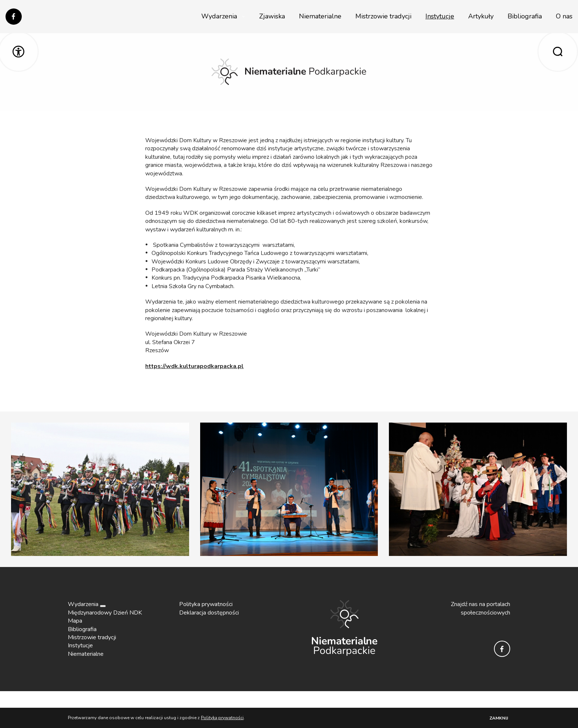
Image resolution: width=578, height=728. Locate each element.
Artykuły (481, 16)
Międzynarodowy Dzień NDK (105, 613)
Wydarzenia (219, 16)
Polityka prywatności (206, 604)
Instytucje (440, 16)
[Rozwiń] (103, 606)
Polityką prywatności (222, 718)
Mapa (75, 621)
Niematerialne (320, 16)
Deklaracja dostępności (209, 613)
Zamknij (499, 718)
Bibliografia (525, 16)
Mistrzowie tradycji (383, 16)
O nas (564, 16)
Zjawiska (272, 16)
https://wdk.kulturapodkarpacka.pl (194, 366)
